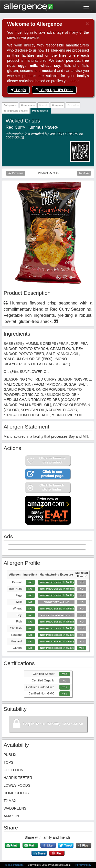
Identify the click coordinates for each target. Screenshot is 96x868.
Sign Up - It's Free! (54, 90)
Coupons (57, 105)
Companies (28, 105)
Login (18, 90)
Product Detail (41, 111)
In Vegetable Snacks (16, 111)
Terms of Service (15, 865)
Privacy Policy (83, 865)
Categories (10, 105)
